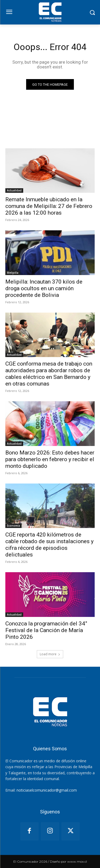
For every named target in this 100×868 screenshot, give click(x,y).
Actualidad (14, 190)
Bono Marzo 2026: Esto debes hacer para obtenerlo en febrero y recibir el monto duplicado (50, 459)
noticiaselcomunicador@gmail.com (47, 790)
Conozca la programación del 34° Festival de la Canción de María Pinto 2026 (46, 630)
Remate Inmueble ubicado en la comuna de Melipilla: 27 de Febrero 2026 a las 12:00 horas (49, 206)
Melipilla (13, 273)
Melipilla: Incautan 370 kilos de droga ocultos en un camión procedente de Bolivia (44, 288)
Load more (50, 654)
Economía (13, 526)
